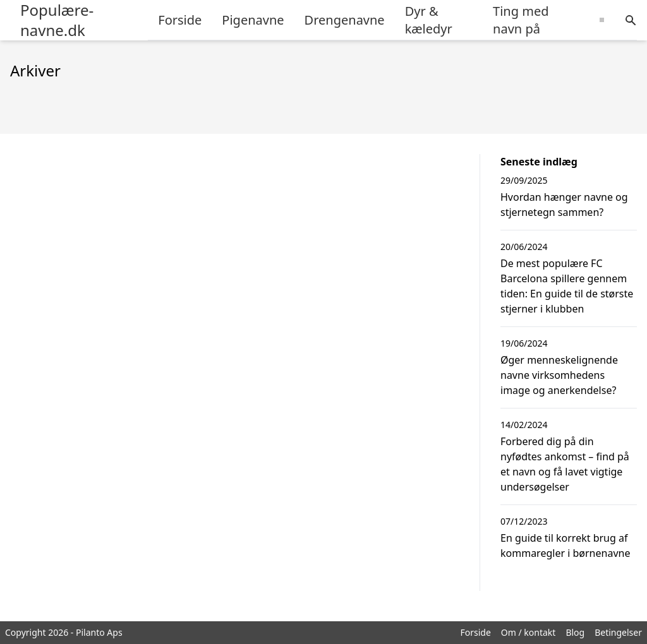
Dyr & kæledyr (429, 20)
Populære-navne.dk (57, 20)
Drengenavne (345, 20)
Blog (575, 632)
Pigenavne (253, 20)
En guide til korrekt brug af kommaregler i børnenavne (565, 546)
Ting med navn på (521, 20)
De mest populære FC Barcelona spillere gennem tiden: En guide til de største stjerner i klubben (567, 286)
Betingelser (618, 632)
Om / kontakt (529, 632)
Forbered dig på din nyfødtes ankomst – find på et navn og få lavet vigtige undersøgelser (565, 464)
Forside (180, 20)
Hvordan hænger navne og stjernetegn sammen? (564, 205)
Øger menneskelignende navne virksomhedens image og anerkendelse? (559, 375)
